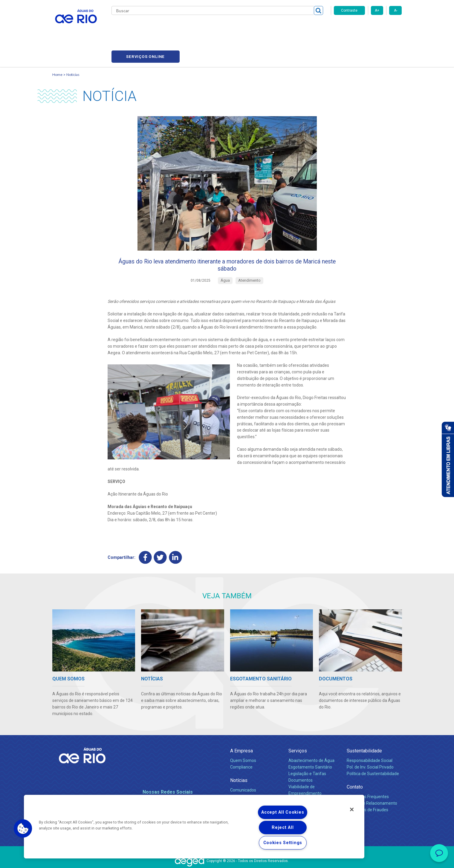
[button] (23, 829)
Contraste (349, 10)
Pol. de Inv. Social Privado (370, 744)
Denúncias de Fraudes (367, 787)
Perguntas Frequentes (368, 774)
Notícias (73, 46)
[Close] (352, 809)
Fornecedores (262, 27)
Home (57, 46)
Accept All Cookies (283, 812)
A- (396, 10)
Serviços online (368, 27)
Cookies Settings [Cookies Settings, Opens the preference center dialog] (283, 843)
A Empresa (241, 728)
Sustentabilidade (364, 728)
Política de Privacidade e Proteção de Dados (227, 859)
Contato (355, 764)
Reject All (283, 828)
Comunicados (243, 767)
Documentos (301, 757)
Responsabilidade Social (370, 737)
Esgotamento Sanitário (310, 744)
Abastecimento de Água (311, 737)
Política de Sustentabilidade (373, 751)
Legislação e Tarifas (307, 751)
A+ (377, 10)
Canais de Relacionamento (372, 780)
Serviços (298, 728)
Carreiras (234, 27)
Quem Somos (243, 737)
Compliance (241, 744)
